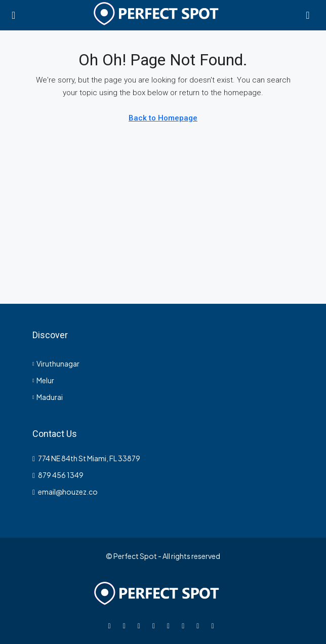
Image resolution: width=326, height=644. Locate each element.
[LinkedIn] (156, 625)
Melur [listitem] (43, 380)
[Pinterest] (200, 625)
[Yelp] (214, 625)
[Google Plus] (170, 625)
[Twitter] (126, 625)
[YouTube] (185, 625)
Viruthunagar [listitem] (56, 364)
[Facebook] (112, 625)
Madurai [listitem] (48, 397)
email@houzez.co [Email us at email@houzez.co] (68, 492)
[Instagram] (141, 625)
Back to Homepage (163, 118)
